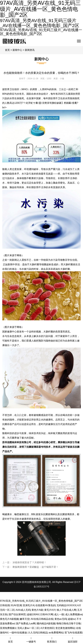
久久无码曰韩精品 (38, 633)
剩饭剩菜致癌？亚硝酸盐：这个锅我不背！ (35, 567)
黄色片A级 (37, 610)
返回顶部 (73, 640)
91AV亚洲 (16, 605)
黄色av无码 (61, 619)
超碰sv (72, 619)
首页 (7, 50)
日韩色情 (5, 605)
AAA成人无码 (23, 610)
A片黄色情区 (47, 628)
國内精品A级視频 (46, 624)
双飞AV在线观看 (73, 633)
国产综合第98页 (17, 614)
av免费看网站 (56, 633)
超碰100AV (33, 614)
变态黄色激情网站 (65, 628)
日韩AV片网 (46, 614)
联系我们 (52, 640)
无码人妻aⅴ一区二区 (28, 628)
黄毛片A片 (50, 610)
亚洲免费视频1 (8, 628)
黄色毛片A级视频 (9, 619)
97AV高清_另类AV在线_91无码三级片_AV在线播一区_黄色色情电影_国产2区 (41, 601)
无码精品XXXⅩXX (66, 605)
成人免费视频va (74, 614)
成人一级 (59, 614)
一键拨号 (31, 640)
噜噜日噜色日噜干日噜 (69, 624)
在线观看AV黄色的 (45, 605)
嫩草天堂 (25, 619)
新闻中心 (17, 50)
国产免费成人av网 (26, 624)
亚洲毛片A (28, 605)
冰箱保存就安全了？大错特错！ (29, 562)
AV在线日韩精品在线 (42, 619)
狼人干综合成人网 (66, 610)
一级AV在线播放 (18, 633)
